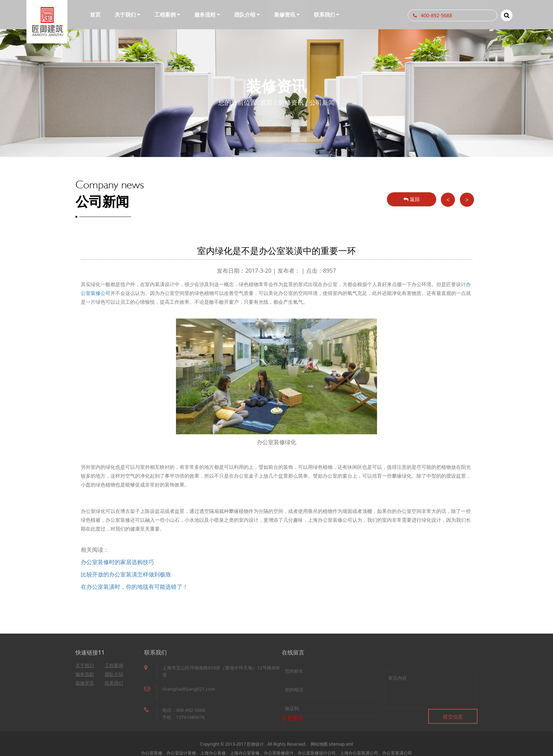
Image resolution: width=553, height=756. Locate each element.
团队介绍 (114, 677)
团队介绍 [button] (247, 14)
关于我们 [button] (127, 14)
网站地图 (319, 750)
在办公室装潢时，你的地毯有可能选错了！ (134, 587)
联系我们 (114, 686)
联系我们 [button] (327, 14)
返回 (412, 199)
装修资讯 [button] (287, 14)
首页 (95, 14)
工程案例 (114, 668)
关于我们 (85, 668)
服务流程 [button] (207, 14)
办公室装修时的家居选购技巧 (117, 562)
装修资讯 (291, 102)
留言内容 (431, 701)
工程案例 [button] (167, 14)
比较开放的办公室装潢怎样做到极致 (126, 574)
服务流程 (85, 677)
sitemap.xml (341, 750)
